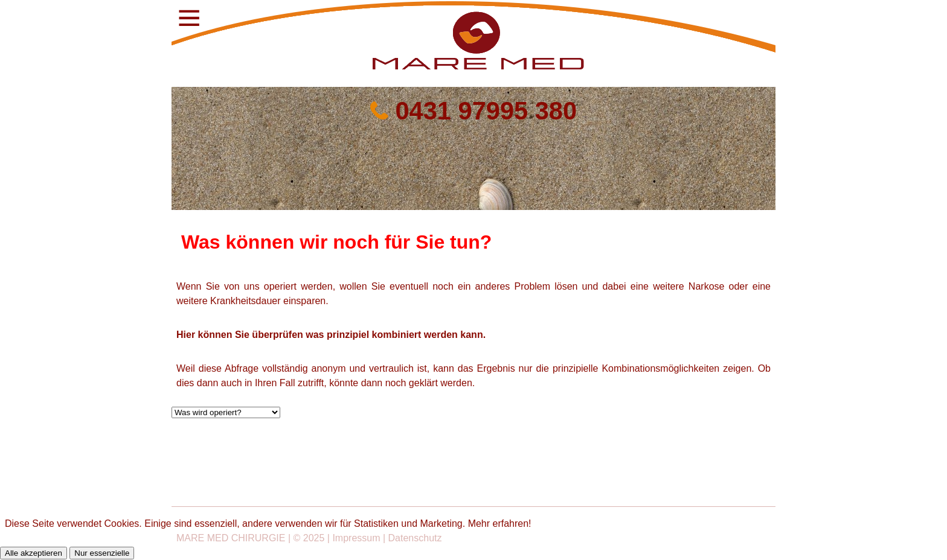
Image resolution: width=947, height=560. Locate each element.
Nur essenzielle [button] (102, 553)
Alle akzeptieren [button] (34, 553)
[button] (187, 17)
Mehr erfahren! (500, 523)
